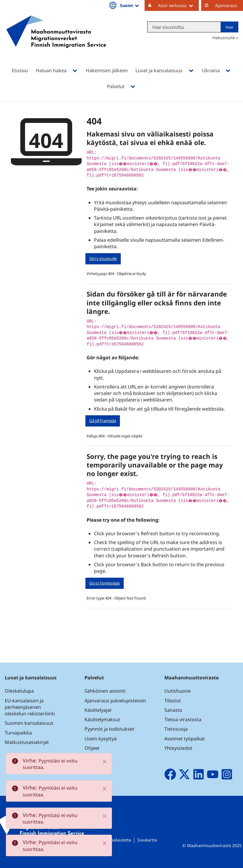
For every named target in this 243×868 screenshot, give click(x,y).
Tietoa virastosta (183, 719)
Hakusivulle (224, 38)
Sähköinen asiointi (105, 691)
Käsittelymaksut (102, 719)
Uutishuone (177, 691)
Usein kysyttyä (101, 739)
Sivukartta (147, 840)
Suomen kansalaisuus (29, 723)
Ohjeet (92, 748)
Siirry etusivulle (103, 258)
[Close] (105, 762)
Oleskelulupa (19, 691)
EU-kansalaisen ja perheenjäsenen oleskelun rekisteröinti (30, 707)
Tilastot (173, 701)
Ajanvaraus (226, 5)
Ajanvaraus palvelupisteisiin (115, 701)
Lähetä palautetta (114, 840)
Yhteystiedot (178, 748)
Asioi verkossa (178, 5)
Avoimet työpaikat (185, 739)
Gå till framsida (103, 421)
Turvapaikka (18, 733)
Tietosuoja (176, 729)
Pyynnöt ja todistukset (109, 729)
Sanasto (173, 710)
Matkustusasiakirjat (27, 742)
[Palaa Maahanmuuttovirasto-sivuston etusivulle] (56, 39)
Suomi (130, 5)
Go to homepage (105, 583)
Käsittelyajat (98, 710)
